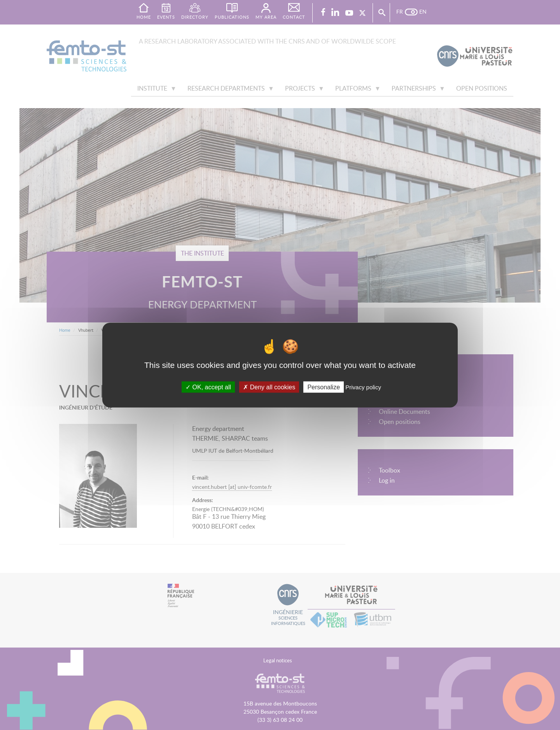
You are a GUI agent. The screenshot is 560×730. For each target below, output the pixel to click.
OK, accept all (208, 387)
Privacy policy (363, 387)
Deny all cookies (269, 387)
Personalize (324, 387)
